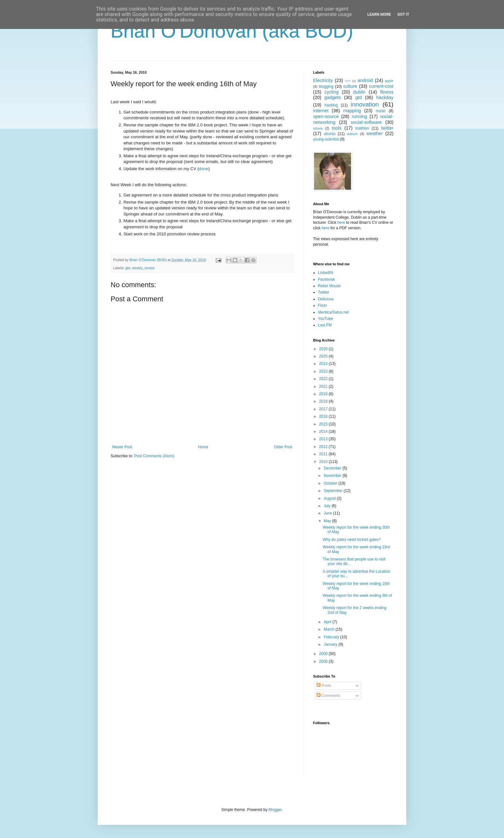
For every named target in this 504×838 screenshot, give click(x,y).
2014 (324, 432)
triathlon (362, 128)
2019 (324, 394)
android (365, 80)
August (330, 498)
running (359, 116)
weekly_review (143, 268)
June (328, 513)
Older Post (283, 447)
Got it (403, 14)
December (333, 468)
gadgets (333, 97)
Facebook (326, 279)
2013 (324, 439)
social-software (366, 122)
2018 (324, 401)
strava (318, 128)
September (334, 491)
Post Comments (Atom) (154, 456)
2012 (324, 447)
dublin (359, 92)
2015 (324, 424)
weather (375, 133)
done (204, 169)
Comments (328, 696)
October (331, 483)
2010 (324, 462)
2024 (324, 364)
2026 (324, 349)
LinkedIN (325, 273)
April (328, 622)
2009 (324, 654)
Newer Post (122, 447)
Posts (324, 686)
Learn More (379, 14)
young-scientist (326, 139)
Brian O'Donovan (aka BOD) (232, 31)
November (333, 476)
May (328, 521)
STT (348, 81)
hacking (331, 105)
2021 (324, 387)
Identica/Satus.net (333, 312)
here (341, 223)
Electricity (323, 80)
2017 (324, 409)
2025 (324, 356)
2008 (324, 661)
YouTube (325, 319)
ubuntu (330, 134)
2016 (324, 416)
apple (389, 81)
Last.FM (325, 325)
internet (321, 111)
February (332, 637)
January (331, 644)
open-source (326, 116)
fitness (387, 92)
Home (203, 447)
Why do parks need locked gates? (352, 540)
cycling (331, 92)
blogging (326, 87)
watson (352, 134)
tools (337, 128)
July (328, 506)
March (330, 629)
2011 (324, 454)
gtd (128, 268)
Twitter (324, 292)
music (381, 111)
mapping (352, 111)
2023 (324, 371)
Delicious (326, 299)
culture (350, 86)
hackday (385, 97)
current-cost (381, 86)
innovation (365, 104)
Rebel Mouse (329, 286)
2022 (324, 379)
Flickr (323, 305)
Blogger (275, 810)
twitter (387, 128)
